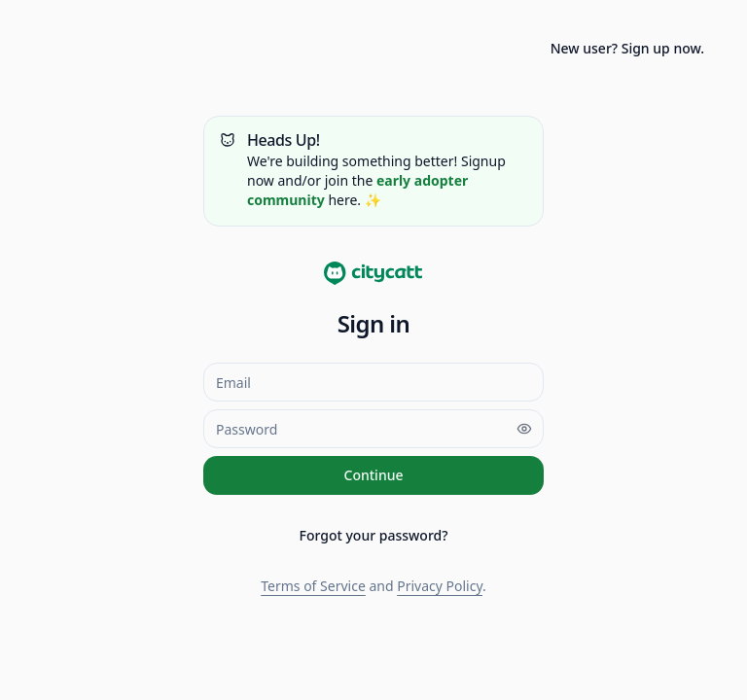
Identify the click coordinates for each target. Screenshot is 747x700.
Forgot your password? (374, 535)
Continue (374, 475)
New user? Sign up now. (627, 48)
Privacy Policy (440, 586)
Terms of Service (313, 586)
